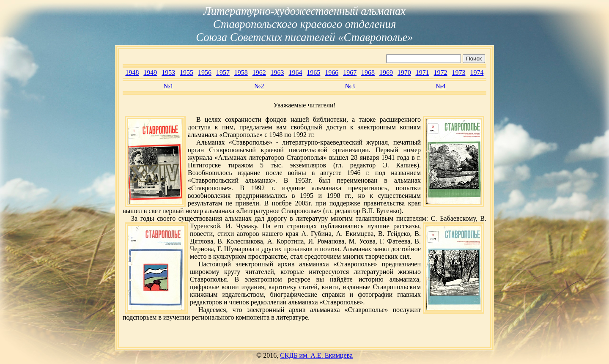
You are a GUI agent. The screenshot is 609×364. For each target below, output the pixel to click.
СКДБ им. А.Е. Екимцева (316, 355)
